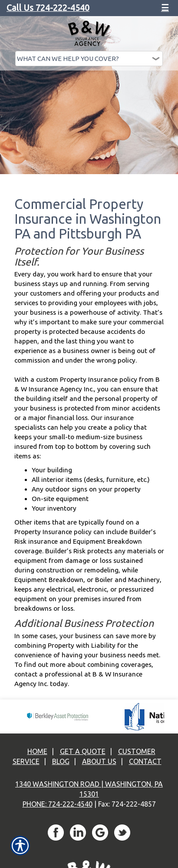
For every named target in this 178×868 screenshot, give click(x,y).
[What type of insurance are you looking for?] (89, 59)
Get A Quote (83, 751)
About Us (99, 761)
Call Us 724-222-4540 (48, 8)
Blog (61, 761)
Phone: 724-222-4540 (58, 804)
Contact (145, 761)
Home (37, 751)
